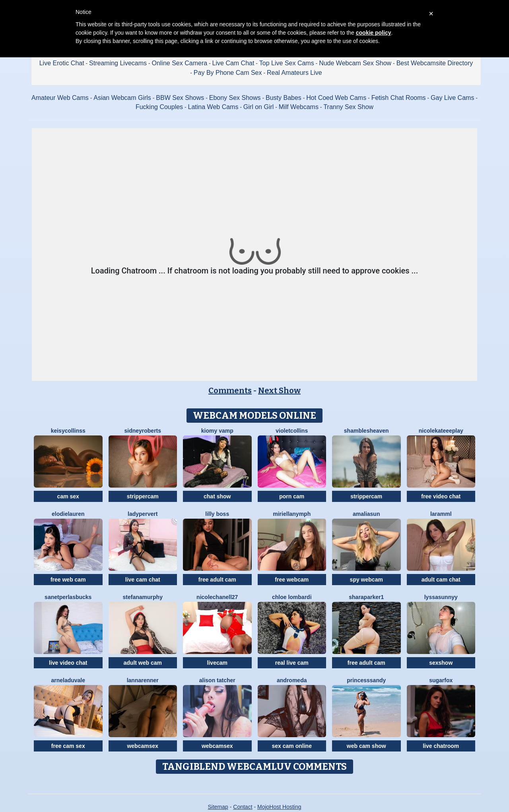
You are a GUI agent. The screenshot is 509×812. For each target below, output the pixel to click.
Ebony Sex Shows (235, 98)
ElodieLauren (68, 514)
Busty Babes (284, 98)
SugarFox (441, 680)
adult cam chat (441, 580)
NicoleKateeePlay (441, 431)
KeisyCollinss (68, 431)
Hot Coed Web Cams (336, 98)
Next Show (279, 390)
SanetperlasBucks (68, 597)
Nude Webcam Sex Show (355, 63)
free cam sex (68, 746)
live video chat (68, 663)
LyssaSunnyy (441, 597)
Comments (230, 390)
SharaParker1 (366, 597)
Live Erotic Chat (62, 63)
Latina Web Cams (213, 107)
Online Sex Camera (180, 63)
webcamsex (143, 746)
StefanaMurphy (143, 597)
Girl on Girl (258, 107)
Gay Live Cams (452, 98)
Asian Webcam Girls (122, 98)
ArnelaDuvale (68, 680)
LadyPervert (143, 514)
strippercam (143, 496)
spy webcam (366, 580)
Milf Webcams (299, 107)
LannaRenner (143, 680)
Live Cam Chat (233, 63)
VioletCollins (292, 431)
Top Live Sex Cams (287, 63)
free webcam (292, 580)
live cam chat (143, 580)
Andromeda (292, 680)
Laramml (441, 514)
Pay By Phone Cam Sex (228, 73)
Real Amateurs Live (294, 73)
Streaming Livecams (118, 63)
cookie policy (374, 33)
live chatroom (441, 746)
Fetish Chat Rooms (399, 98)
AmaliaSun (366, 514)
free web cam (68, 580)
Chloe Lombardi (292, 597)
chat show (217, 496)
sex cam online (292, 746)
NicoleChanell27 (217, 597)
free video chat (441, 496)
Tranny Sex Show (348, 107)
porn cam (292, 496)
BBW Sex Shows (180, 98)
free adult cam (217, 580)
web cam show (366, 746)
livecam (217, 663)
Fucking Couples (159, 107)
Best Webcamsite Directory (435, 63)
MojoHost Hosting (279, 807)
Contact (243, 807)
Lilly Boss (217, 514)
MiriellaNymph (292, 514)
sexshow (441, 663)
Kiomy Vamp (217, 431)
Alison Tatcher (217, 680)
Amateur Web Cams (60, 98)
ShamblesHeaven (366, 431)
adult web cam (143, 663)
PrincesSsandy (366, 680)
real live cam (292, 663)
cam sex (68, 496)
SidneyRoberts (143, 431)
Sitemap (218, 807)
